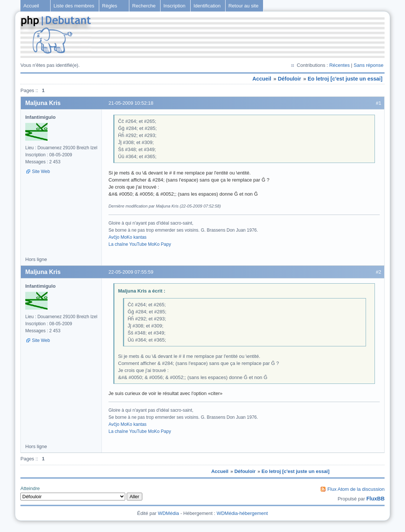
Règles (110, 6)
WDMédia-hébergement (242, 513)
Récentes (339, 65)
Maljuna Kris (43, 103)
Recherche (144, 6)
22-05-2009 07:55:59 (131, 272)
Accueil (31, 6)
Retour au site (244, 6)
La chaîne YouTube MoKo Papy (140, 244)
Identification (207, 6)
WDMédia (169, 513)
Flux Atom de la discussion (356, 489)
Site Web (41, 172)
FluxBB (375, 499)
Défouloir (290, 79)
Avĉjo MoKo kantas (127, 237)
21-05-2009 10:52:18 (131, 103)
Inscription (174, 6)
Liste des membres (74, 6)
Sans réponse (369, 65)
